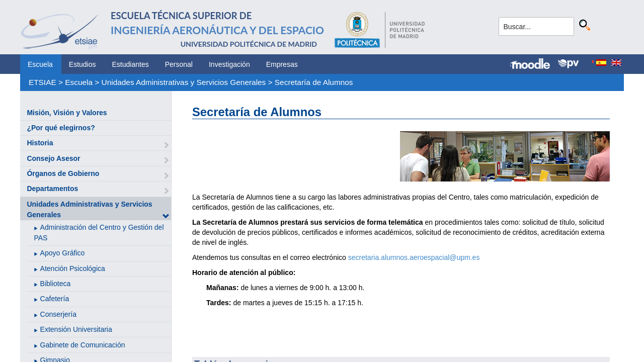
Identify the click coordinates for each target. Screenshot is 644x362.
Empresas (282, 64)
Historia (40, 143)
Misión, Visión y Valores (67, 113)
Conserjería (58, 314)
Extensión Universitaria (76, 329)
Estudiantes (131, 64)
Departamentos (52, 189)
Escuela (40, 64)
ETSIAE (43, 82)
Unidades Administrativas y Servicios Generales (184, 82)
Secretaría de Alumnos (314, 82)
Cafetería (55, 299)
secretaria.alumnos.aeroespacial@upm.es (414, 257)
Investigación (229, 64)
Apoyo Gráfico (63, 253)
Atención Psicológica (73, 268)
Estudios (83, 64)
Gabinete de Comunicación (83, 345)
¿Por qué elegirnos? (61, 128)
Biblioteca (56, 284)
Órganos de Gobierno (63, 173)
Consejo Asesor (53, 158)
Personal (179, 64)
